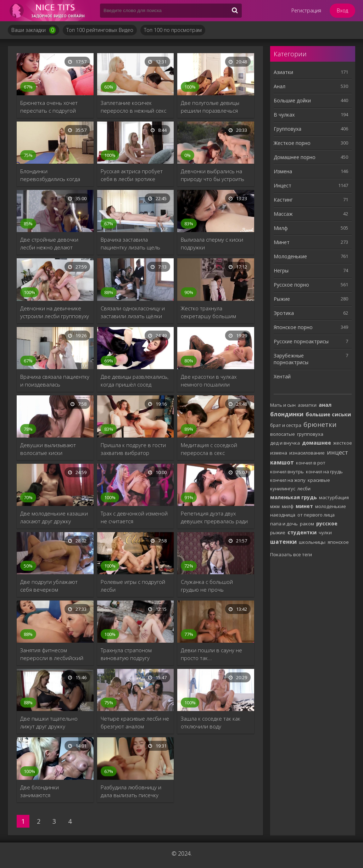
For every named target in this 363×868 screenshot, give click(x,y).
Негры (281, 270)
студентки (302, 532)
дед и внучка (285, 443)
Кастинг (283, 200)
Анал (280, 86)
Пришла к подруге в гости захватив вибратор (133, 449)
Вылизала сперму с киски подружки (212, 243)
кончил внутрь (287, 472)
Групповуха (287, 129)
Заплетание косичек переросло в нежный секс (133, 107)
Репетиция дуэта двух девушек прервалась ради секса (214, 517)
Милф (281, 228)
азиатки (307, 405)
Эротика (284, 313)
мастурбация (334, 497)
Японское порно (293, 327)
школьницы (312, 542)
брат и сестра (286, 425)
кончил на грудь (324, 472)
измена (279, 453)
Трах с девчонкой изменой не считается (134, 517)
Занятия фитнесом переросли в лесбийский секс (52, 654)
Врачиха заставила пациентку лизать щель (130, 243)
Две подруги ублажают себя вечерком (49, 586)
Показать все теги (291, 554)
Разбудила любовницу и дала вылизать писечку (131, 791)
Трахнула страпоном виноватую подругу (126, 654)
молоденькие (331, 506)
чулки (325, 532)
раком (307, 524)
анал (325, 405)
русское (327, 523)
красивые (319, 480)
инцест (337, 452)
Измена (283, 171)
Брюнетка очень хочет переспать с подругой (49, 107)
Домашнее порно (295, 157)
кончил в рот (311, 463)
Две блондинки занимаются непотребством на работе (54, 791)
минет (304, 506)
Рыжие (282, 299)
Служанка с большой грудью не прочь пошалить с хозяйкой (208, 586)
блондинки (287, 414)
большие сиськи (328, 414)
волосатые (283, 434)
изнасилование (307, 453)
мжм (275, 506)
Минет (282, 242)
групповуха (310, 434)
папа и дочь (284, 524)
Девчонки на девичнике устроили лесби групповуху (55, 312)
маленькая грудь (294, 497)
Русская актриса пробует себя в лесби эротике (132, 175)
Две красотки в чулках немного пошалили (209, 381)
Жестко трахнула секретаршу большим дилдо (208, 312)
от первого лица (316, 515)
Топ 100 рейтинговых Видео (100, 30)
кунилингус (283, 489)
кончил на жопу (288, 480)
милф (288, 506)
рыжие (278, 532)
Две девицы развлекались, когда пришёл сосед (135, 381)
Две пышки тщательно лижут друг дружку (49, 722)
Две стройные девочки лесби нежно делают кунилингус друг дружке (50, 244)
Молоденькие (290, 256)
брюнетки (320, 424)
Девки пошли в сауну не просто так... (211, 654)
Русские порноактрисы (301, 341)
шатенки (283, 542)
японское (338, 542)
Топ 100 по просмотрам (173, 30)
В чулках (284, 115)
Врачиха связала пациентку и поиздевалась (55, 381)
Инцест (283, 185)
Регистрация (306, 10)
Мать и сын (283, 405)
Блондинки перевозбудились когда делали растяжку (50, 175)
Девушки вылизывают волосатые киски (48, 449)
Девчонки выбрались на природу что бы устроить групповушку (213, 175)
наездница (283, 515)
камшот (282, 462)
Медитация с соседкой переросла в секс (209, 449)
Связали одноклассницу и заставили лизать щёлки (133, 312)
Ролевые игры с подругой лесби (133, 586)
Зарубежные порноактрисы (291, 359)
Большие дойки (292, 100)
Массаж (283, 214)
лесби (304, 489)
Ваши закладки (33, 30)
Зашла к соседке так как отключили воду (211, 722)
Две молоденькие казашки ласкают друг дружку (54, 517)
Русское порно (291, 285)
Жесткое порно (292, 143)
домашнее (317, 443)
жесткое (343, 443)
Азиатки (283, 72)
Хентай (282, 376)
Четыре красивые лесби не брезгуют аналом (135, 722)
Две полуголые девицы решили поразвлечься (210, 107)
